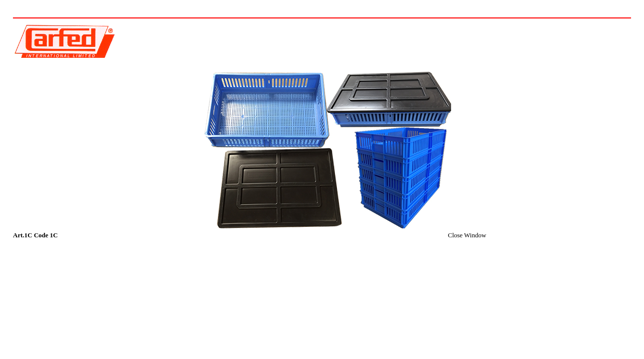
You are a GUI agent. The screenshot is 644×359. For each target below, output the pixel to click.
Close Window (467, 235)
